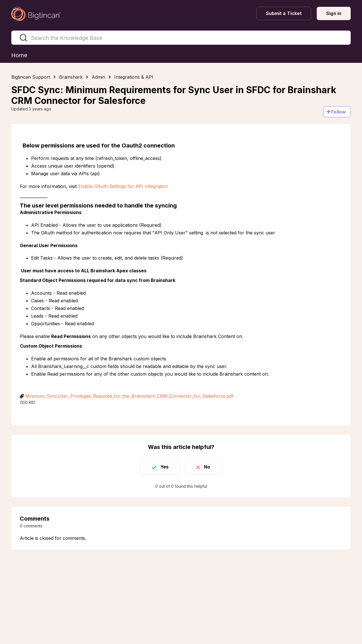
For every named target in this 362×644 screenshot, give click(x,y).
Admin (98, 77)
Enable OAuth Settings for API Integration (123, 186)
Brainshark (71, 77)
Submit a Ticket (284, 13)
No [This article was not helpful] (207, 467)
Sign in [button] (334, 13)
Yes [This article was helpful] (164, 467)
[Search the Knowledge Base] (181, 38)
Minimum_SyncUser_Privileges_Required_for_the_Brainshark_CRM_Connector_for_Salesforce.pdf (129, 396)
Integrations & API (134, 77)
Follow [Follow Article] (339, 112)
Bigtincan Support (31, 77)
